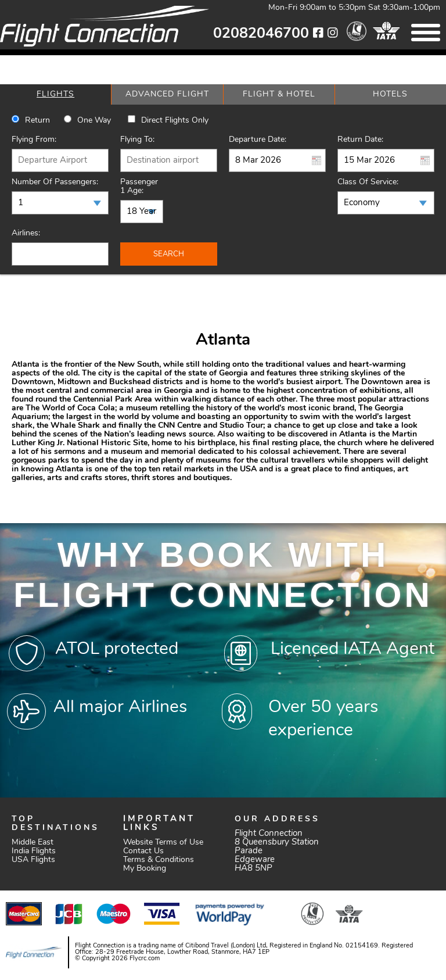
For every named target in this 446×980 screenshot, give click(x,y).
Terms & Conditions (159, 860)
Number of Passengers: (55, 182)
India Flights (34, 851)
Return (37, 121)
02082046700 (261, 34)
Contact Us (143, 851)
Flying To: (137, 140)
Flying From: (34, 140)
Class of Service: (368, 182)
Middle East (33, 843)
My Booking (145, 869)
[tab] (55, 94)
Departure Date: (258, 140)
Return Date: (360, 140)
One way (94, 121)
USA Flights (33, 860)
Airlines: (26, 233)
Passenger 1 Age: (139, 187)
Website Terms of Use (163, 843)
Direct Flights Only (175, 121)
